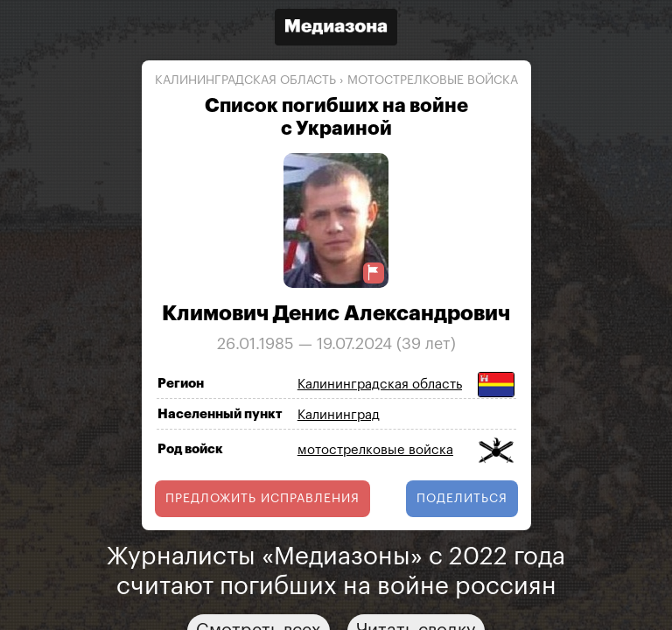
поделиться (462, 499)
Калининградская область (245, 80)
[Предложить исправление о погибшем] (374, 273)
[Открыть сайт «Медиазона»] (336, 29)
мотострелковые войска (433, 80)
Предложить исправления (262, 499)
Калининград (339, 415)
